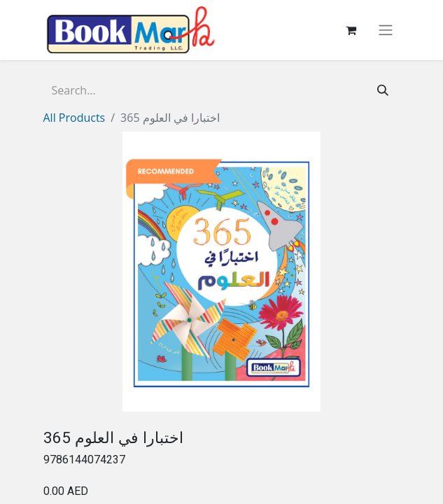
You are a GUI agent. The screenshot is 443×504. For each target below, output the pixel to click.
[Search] (383, 90)
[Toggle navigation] (386, 30)
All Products (75, 118)
